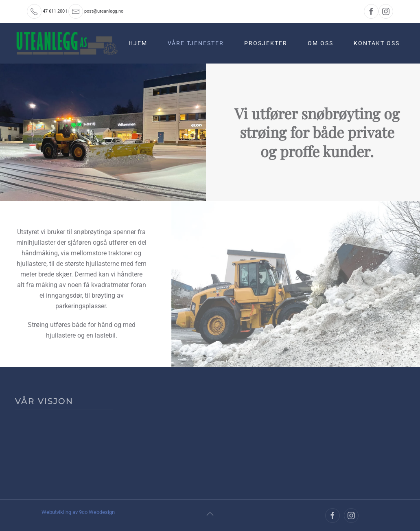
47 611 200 (54, 11)
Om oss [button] (320, 43)
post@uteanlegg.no (104, 11)
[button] (210, 514)
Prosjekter (266, 43)
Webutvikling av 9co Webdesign (78, 512)
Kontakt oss (377, 43)
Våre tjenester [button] (196, 43)
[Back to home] (68, 43)
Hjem (138, 43)
